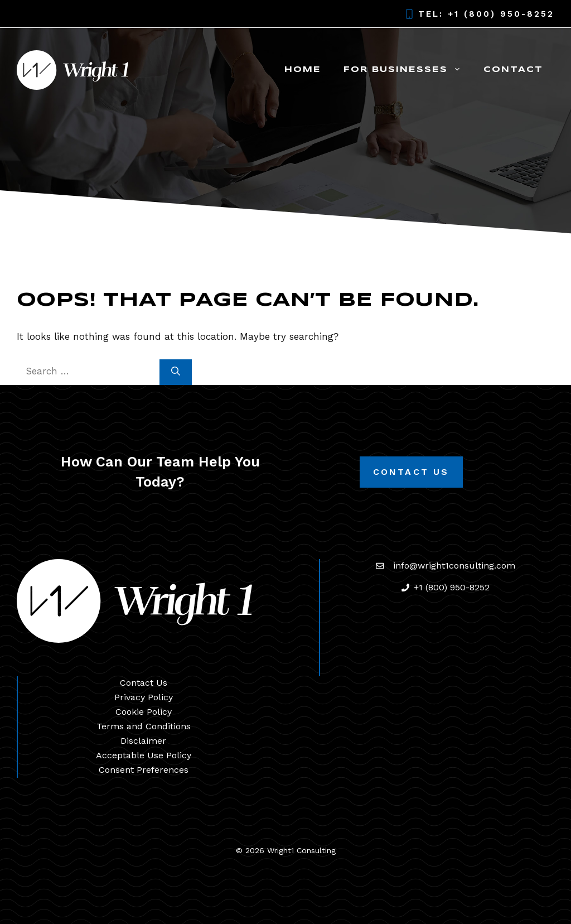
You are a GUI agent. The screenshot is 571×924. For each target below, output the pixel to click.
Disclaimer (143, 741)
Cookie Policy (144, 712)
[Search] (176, 372)
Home (303, 70)
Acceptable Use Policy (144, 755)
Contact (513, 70)
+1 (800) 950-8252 (501, 14)
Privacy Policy (144, 697)
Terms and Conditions (144, 726)
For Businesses (408, 70)
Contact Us (411, 472)
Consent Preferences (144, 770)
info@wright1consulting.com (454, 566)
